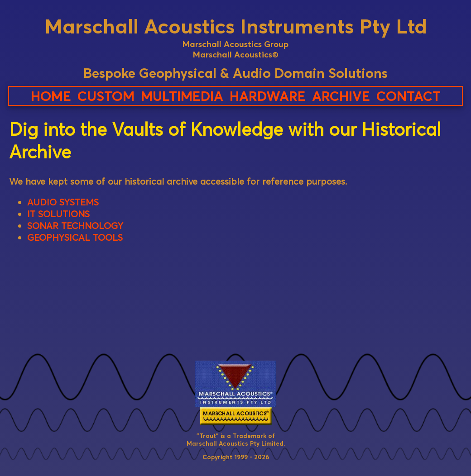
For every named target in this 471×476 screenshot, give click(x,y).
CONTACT (409, 96)
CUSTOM (106, 96)
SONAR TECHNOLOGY (75, 226)
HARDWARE (268, 96)
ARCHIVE (341, 96)
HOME (51, 96)
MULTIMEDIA (182, 96)
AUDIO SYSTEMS (63, 202)
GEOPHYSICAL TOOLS (75, 238)
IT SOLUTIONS (58, 214)
